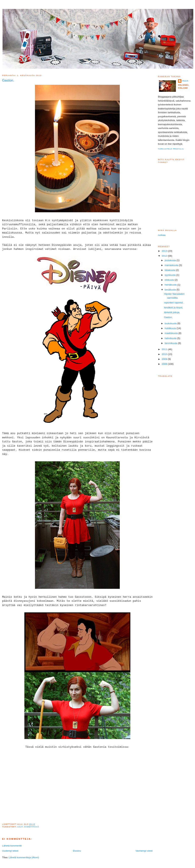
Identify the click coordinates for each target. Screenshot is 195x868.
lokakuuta (170, 270)
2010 (165, 354)
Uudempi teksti (10, 851)
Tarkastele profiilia (171, 149)
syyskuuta (171, 275)
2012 (165, 256)
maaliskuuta (172, 333)
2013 (165, 251)
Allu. (186, 81)
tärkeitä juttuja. (172, 312)
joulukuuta (171, 260)
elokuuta (170, 280)
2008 (165, 364)
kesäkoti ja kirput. (173, 307)
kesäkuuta (171, 290)
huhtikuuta (171, 328)
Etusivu (77, 851)
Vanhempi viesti (144, 851)
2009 (165, 359)
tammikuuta (171, 343)
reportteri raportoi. (174, 303)
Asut (20, 827)
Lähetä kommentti (12, 846)
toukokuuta (171, 323)
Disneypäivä (32, 827)
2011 (165, 349)
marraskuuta (172, 265)
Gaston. (168, 317)
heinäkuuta (171, 285)
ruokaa (162, 235)
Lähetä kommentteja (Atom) (24, 857)
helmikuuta (171, 338)
